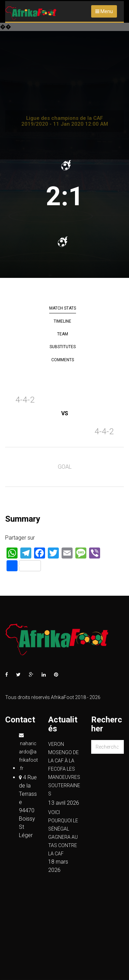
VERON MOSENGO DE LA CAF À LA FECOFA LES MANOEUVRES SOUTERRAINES (64, 769)
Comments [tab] (63, 360)
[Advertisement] (64, 91)
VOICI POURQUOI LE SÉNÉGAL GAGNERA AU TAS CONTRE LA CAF (63, 833)
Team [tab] (63, 334)
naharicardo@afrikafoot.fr (28, 752)
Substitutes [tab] (63, 347)
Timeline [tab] (62, 321)
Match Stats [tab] (63, 308)
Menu (104, 11)
